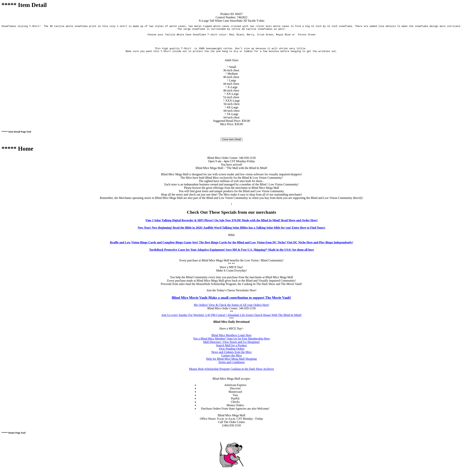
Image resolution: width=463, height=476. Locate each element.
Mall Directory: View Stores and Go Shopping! (231, 346)
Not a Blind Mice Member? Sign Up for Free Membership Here (231, 342)
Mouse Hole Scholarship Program (209, 373)
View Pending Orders (232, 353)
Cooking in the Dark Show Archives (252, 373)
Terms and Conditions (231, 366)
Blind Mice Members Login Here (231, 339)
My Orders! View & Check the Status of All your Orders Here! (231, 309)
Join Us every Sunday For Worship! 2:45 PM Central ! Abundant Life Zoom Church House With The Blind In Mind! (231, 319)
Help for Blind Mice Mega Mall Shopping (231, 363)
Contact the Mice (231, 359)
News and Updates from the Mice (232, 356)
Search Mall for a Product (231, 349)
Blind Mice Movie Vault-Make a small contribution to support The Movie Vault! (231, 302)
